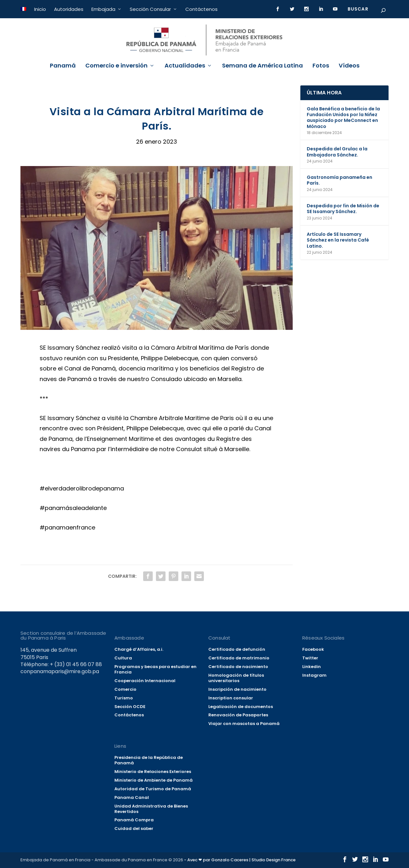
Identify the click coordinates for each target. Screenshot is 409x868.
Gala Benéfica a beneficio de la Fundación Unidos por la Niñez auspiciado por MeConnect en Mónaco (343, 118)
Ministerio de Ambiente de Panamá (154, 780)
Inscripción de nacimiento (237, 689)
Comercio (125, 689)
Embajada (103, 9)
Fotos (321, 66)
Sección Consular (150, 9)
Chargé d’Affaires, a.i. (139, 649)
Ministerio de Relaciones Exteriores (153, 772)
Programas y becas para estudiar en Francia (155, 669)
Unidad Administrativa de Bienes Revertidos (151, 809)
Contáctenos (201, 9)
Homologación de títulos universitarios (236, 678)
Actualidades (185, 66)
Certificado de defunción (237, 649)
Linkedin (312, 667)
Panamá (63, 66)
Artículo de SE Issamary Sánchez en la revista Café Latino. (338, 240)
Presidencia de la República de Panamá (149, 760)
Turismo (124, 698)
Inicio (40, 9)
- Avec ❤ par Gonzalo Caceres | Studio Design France (240, 860)
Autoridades (69, 9)
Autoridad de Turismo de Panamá (153, 789)
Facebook (313, 649)
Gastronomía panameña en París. (340, 180)
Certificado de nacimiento (238, 667)
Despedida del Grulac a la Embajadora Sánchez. (337, 152)
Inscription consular (231, 698)
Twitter (310, 658)
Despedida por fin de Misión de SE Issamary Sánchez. (343, 209)
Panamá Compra (134, 820)
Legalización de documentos (241, 707)
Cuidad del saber (134, 828)
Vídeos (349, 66)
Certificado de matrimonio (239, 658)
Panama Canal (132, 797)
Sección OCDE (130, 707)
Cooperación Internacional (145, 681)
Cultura (123, 658)
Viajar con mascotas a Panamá (244, 724)
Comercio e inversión (116, 66)
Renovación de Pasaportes (238, 715)
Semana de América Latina (262, 66)
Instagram (314, 675)
